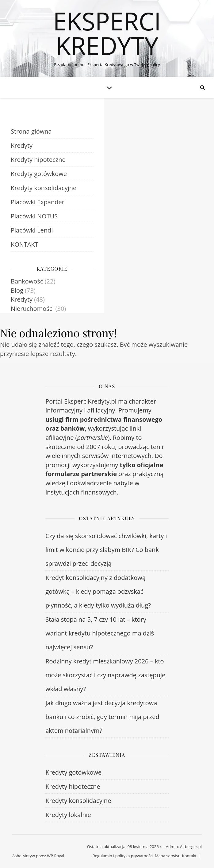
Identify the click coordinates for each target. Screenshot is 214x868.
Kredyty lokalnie (68, 815)
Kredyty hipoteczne (38, 160)
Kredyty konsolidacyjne (44, 188)
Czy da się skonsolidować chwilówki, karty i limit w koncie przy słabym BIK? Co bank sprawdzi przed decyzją (106, 550)
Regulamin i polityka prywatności (123, 856)
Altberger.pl (191, 846)
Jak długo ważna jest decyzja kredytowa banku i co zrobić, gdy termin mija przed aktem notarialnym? (102, 717)
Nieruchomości (32, 309)
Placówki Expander (38, 202)
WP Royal (55, 856)
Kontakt (189, 856)
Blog (17, 290)
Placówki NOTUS (34, 216)
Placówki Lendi (32, 230)
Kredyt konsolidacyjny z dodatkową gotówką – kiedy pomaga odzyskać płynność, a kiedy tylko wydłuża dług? (98, 591)
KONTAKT (25, 244)
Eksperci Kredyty (107, 33)
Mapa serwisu (168, 856)
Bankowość (27, 281)
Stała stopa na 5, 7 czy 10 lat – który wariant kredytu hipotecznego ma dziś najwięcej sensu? (100, 633)
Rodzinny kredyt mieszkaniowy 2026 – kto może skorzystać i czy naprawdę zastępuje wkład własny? (105, 675)
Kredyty (22, 145)
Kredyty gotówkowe (39, 174)
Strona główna (31, 131)
